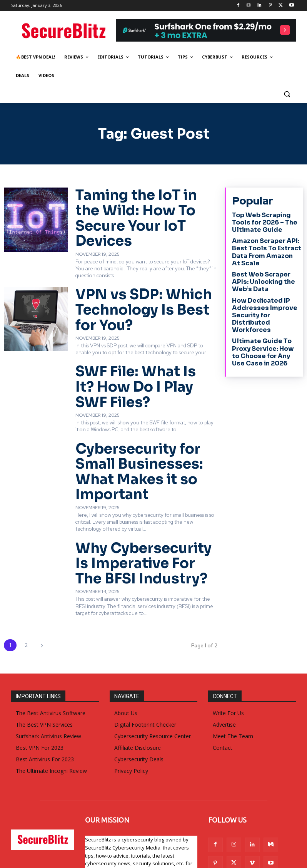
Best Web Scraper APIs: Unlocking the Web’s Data (266, 275)
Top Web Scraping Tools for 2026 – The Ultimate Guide (261, 220)
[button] (287, 94)
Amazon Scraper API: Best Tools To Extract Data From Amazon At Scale (263, 247)
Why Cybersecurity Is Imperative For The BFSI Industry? (136, 491)
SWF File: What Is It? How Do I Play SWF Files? (139, 351)
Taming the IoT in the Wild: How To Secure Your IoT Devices (143, 204)
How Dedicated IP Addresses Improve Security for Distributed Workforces (261, 305)
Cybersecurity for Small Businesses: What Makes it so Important (144, 419)
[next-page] (42, 567)
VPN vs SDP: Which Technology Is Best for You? (146, 280)
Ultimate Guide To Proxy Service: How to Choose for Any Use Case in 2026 (264, 338)
